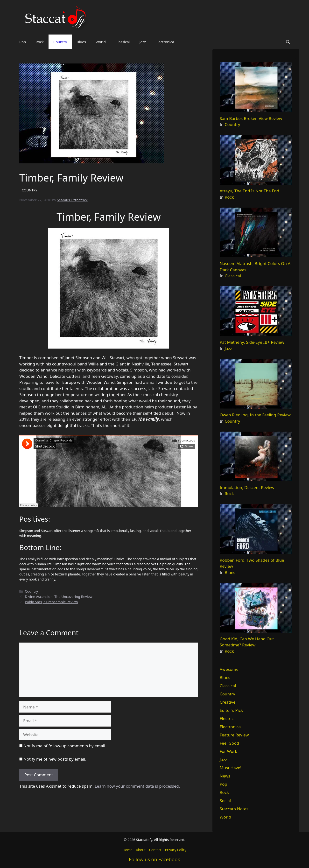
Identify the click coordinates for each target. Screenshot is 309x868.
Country (60, 42)
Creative (228, 702)
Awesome (229, 669)
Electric (227, 718)
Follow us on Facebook (154, 859)
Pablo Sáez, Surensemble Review (51, 602)
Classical (123, 42)
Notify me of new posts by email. (55, 759)
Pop (23, 42)
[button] (288, 42)
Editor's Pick (231, 710)
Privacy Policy (176, 850)
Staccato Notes (234, 809)
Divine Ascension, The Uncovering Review (59, 597)
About (141, 850)
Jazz (143, 42)
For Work (228, 751)
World (101, 42)
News (225, 776)
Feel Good (229, 743)
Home (127, 850)
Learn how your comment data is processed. (137, 786)
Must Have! (231, 768)
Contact (155, 850)
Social (225, 801)
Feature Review (234, 735)
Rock (40, 42)
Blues (81, 42)
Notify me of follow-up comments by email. (65, 746)
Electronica (165, 42)
